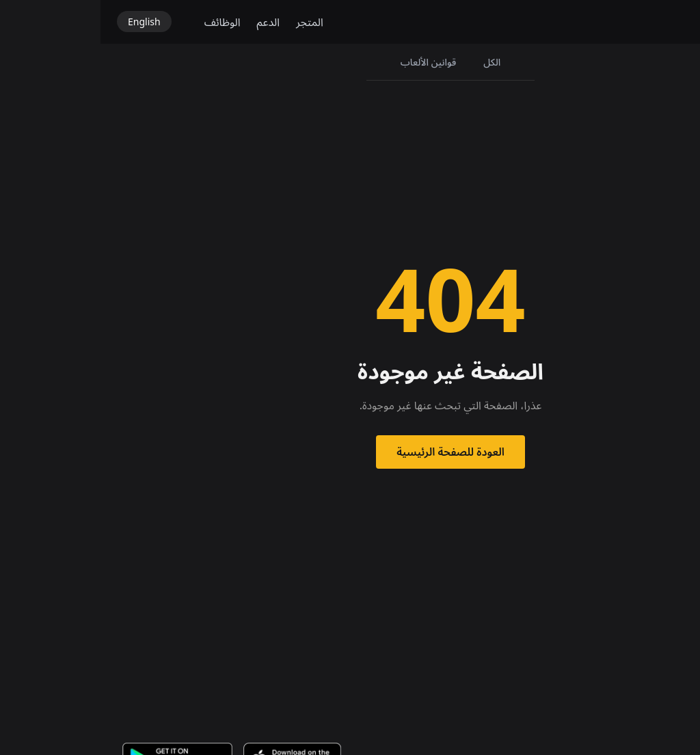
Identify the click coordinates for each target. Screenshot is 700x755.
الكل (391, 62)
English (44, 22)
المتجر (209, 22)
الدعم (168, 22)
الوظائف (122, 22)
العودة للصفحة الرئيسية (350, 452)
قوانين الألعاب (328, 62)
